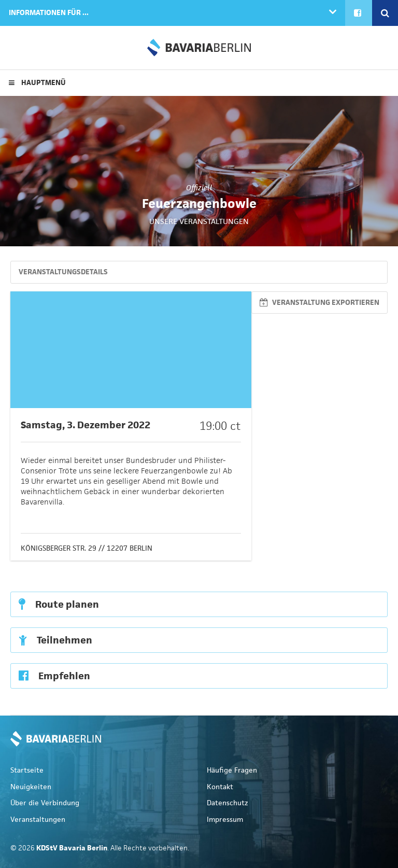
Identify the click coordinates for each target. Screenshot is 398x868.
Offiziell (199, 188)
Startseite (27, 770)
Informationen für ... (49, 13)
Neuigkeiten (31, 787)
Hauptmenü (37, 83)
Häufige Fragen (232, 770)
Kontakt (220, 787)
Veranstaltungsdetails (63, 272)
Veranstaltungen (38, 820)
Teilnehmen (55, 640)
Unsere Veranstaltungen (199, 221)
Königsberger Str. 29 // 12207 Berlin (87, 548)
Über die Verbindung (45, 803)
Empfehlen (54, 676)
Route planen (59, 604)
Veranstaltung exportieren (319, 303)
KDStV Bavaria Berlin (199, 48)
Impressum (225, 820)
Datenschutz (228, 803)
